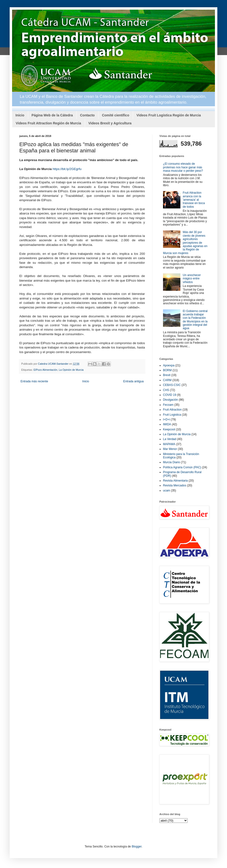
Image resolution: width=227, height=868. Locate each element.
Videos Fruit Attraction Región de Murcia (48, 123)
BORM (167, 370)
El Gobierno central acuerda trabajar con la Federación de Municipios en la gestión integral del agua (195, 320)
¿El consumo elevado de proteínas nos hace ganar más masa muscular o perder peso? (183, 167)
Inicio (20, 115)
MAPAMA (169, 444)
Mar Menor (170, 449)
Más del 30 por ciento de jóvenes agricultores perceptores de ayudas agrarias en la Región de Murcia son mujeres (185, 242)
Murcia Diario (172, 462)
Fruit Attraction (172, 410)
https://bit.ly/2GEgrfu (67, 169)
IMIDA (167, 424)
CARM (167, 380)
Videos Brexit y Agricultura (110, 123)
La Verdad (170, 439)
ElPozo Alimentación (45, 370)
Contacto (87, 115)
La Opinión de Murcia (71, 370)
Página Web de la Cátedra (52, 115)
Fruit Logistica (172, 415)
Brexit (167, 375)
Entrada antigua (133, 381)
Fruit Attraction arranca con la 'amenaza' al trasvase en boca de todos (194, 200)
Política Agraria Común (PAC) (182, 467)
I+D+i (167, 420)
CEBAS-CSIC (172, 385)
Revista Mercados (175, 485)
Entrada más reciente (34, 381)
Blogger (137, 847)
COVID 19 (170, 395)
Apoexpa (169, 365)
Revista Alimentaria (175, 481)
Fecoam (168, 405)
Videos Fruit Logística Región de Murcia (169, 115)
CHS (166, 390)
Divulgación (170, 400)
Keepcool (169, 429)
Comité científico (116, 115)
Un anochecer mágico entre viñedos (192, 279)
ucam (167, 491)
